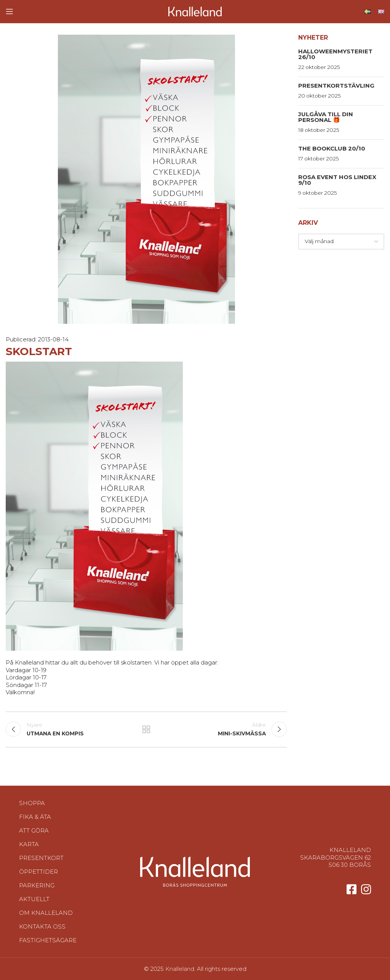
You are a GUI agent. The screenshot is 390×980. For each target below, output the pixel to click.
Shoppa (32, 803)
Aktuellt (34, 899)
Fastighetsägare (48, 940)
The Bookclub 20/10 (332, 148)
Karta (29, 844)
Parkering (37, 885)
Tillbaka (146, 729)
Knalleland (180, 969)
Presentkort (41, 858)
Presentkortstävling (336, 86)
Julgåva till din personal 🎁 (326, 117)
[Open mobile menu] (10, 11)
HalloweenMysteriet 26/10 (335, 54)
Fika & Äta (35, 817)
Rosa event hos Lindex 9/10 (337, 180)
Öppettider (38, 872)
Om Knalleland (46, 913)
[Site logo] (195, 11)
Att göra (34, 830)
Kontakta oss (42, 926)
